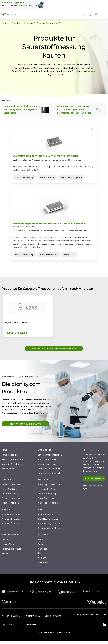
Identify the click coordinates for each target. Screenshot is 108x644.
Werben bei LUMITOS (12, 616)
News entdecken (9, 455)
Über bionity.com (53, 616)
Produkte (42, 544)
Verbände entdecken (47, 464)
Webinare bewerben (11, 519)
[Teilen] (90, 15)
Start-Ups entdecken (48, 459)
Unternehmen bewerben (49, 468)
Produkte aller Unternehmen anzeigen (54, 348)
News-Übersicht (9, 468)
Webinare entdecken (11, 514)
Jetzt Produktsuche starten (25, 424)
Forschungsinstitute (11, 549)
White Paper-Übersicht (49, 503)
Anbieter (92, 71)
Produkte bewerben (11, 498)
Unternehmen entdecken (50, 455)
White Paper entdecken (49, 485)
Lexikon (5, 540)
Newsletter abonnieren (13, 459)
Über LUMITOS (33, 616)
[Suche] (84, 15)
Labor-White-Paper (47, 489)
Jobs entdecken (45, 514)
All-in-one (43, 562)
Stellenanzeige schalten (49, 523)
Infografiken (8, 544)
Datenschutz (32, 625)
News (40, 540)
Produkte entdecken (11, 485)
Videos (5, 553)
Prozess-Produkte (10, 494)
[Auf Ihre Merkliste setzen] (93, 129)
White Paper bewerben (49, 498)
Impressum (7, 625)
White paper (44, 549)
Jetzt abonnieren (94, 478)
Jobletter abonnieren (48, 519)
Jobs (40, 553)
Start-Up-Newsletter (12, 464)
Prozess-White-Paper (48, 494)
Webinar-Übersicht (11, 523)
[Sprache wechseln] (96, 15)
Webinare (42, 558)
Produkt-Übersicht (11, 503)
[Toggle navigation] (105, 15)
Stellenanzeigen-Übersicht (51, 528)
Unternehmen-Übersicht (50, 473)
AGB (19, 625)
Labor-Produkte (9, 489)
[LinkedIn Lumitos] (104, 625)
